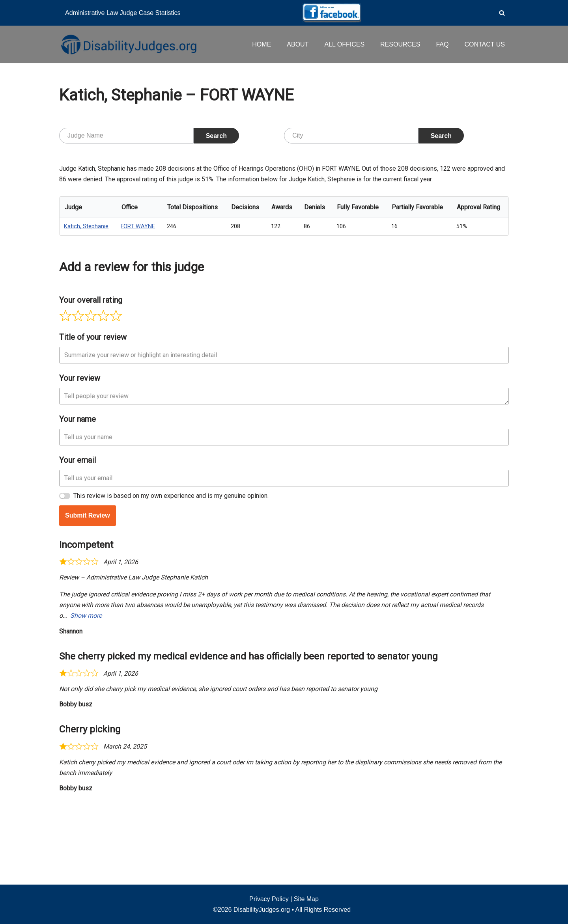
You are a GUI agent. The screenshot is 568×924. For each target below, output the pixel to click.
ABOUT (298, 44)
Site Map (306, 899)
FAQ (442, 44)
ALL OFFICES (344, 44)
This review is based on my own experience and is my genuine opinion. (171, 575)
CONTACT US (485, 44)
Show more (86, 695)
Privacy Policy (269, 899)
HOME (262, 44)
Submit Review (88, 594)
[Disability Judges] (128, 44)
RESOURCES (400, 44)
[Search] (502, 13)
